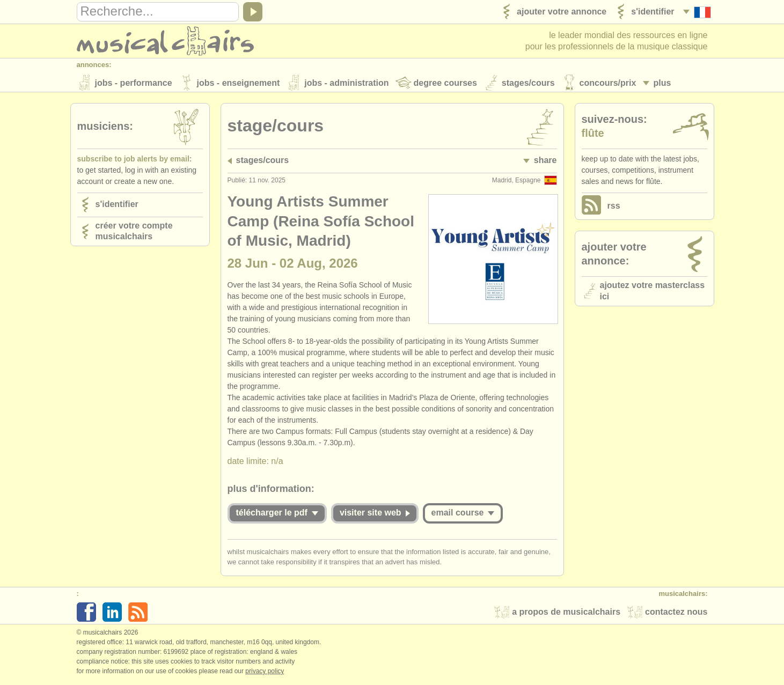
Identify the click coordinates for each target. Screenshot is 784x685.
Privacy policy (265, 674)
